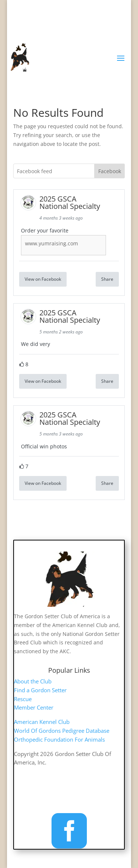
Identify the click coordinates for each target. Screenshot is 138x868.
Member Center (34, 707)
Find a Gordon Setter (40, 690)
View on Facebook (43, 279)
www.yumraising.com (52, 243)
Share (107, 279)
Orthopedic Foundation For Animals (59, 739)
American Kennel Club (42, 722)
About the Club (33, 681)
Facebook (110, 171)
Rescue (23, 699)
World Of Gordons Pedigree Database (62, 731)
